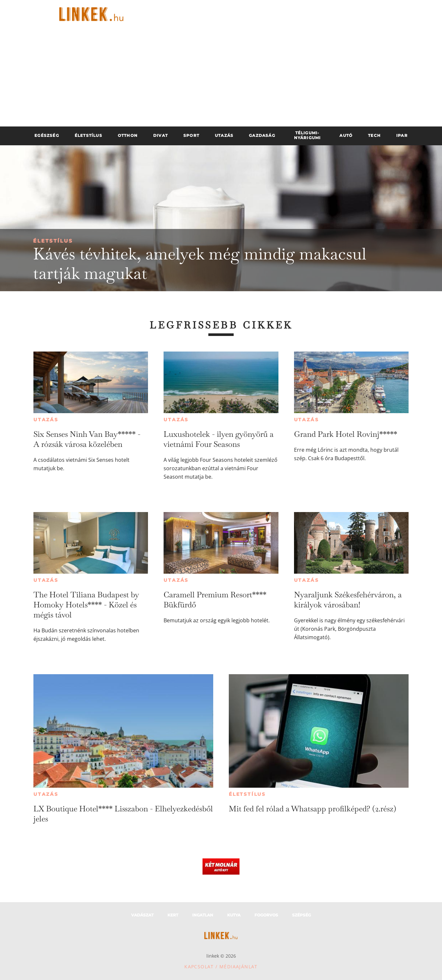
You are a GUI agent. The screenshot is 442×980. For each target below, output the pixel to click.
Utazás (46, 420)
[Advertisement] (221, 78)
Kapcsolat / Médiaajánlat (221, 967)
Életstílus (53, 241)
